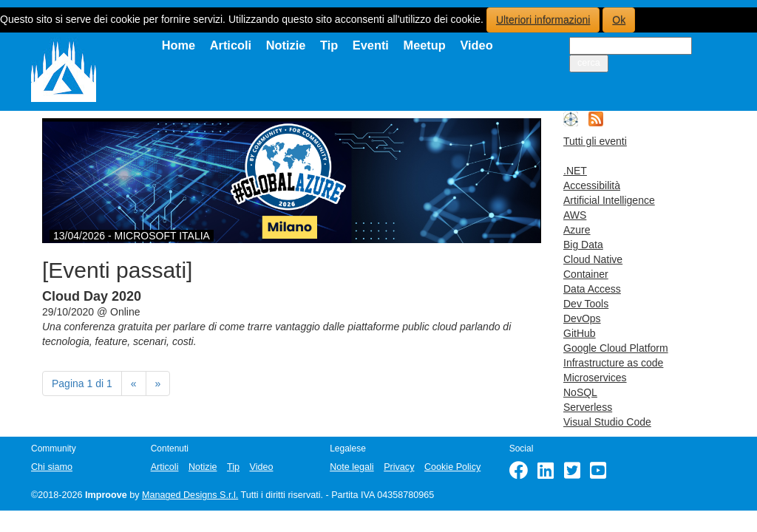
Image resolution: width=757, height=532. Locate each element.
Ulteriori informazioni (543, 20)
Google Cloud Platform (616, 348)
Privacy (399, 467)
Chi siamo (52, 467)
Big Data (583, 245)
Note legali (352, 467)
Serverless (588, 407)
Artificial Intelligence (609, 200)
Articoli (231, 45)
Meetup (425, 45)
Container (586, 274)
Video (476, 45)
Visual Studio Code (607, 422)
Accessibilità (592, 185)
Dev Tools (586, 304)
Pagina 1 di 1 (82, 383)
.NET (575, 171)
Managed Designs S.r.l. (190, 495)
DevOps (582, 318)
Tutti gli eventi (595, 141)
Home (179, 45)
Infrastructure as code (613, 363)
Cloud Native (593, 259)
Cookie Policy (452, 467)
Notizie (286, 45)
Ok (619, 20)
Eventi (371, 45)
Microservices (595, 378)
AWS (575, 215)
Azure (577, 230)
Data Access (592, 289)
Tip (329, 45)
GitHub (580, 333)
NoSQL (580, 392)
